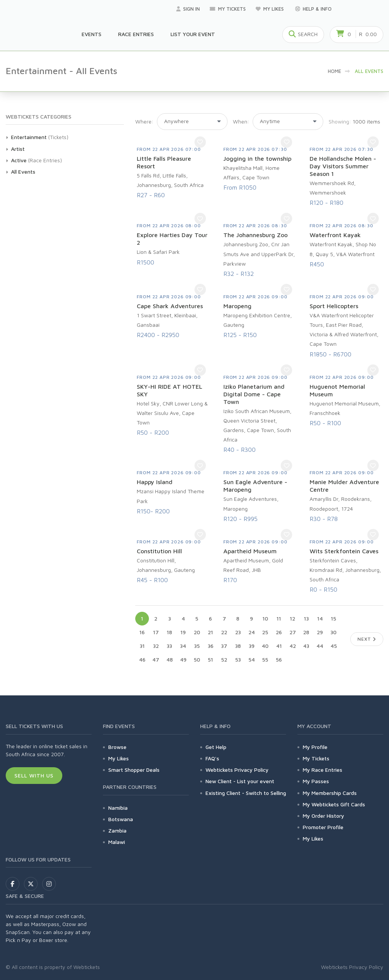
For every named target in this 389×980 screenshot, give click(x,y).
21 (210, 632)
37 (224, 646)
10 (265, 618)
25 (265, 632)
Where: (144, 121)
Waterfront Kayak (335, 235)
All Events (23, 172)
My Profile (315, 747)
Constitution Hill (159, 551)
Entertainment (29, 137)
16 (142, 632)
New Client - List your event (240, 781)
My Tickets (228, 9)
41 (279, 646)
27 (293, 632)
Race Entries (136, 34)
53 (238, 659)
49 (183, 659)
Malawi (117, 842)
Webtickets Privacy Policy (237, 770)
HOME (334, 71)
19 (183, 632)
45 (334, 646)
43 (306, 646)
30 (334, 632)
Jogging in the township (257, 158)
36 (211, 646)
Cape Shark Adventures (170, 306)
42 (293, 646)
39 (252, 646)
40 (265, 646)
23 (238, 632)
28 (306, 632)
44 (320, 646)
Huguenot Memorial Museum (337, 390)
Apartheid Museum (250, 551)
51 (210, 659)
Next (367, 639)
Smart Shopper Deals (134, 770)
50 (197, 659)
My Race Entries (323, 770)
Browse (117, 747)
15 (334, 618)
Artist (18, 149)
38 (238, 646)
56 (279, 659)
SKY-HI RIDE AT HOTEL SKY (169, 390)
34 (183, 646)
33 (169, 646)
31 (142, 646)
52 (224, 659)
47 (156, 659)
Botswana (121, 819)
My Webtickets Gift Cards (334, 804)
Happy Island (155, 482)
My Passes (316, 781)
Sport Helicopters (334, 306)
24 (252, 632)
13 (306, 618)
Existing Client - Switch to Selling (246, 793)
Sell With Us (34, 775)
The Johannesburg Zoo (255, 235)
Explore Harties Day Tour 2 (172, 239)
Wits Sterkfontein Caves (344, 551)
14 (320, 618)
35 (197, 646)
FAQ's (212, 758)
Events (92, 34)
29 (320, 632)
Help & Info (313, 9)
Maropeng (237, 306)
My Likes (270, 9)
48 (170, 659)
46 (142, 659)
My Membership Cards (330, 793)
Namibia (118, 808)
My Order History (323, 816)
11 (279, 618)
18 (169, 632)
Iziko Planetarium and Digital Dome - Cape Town (254, 394)
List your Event (193, 34)
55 (265, 659)
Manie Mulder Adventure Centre (344, 486)
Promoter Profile (323, 827)
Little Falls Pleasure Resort (164, 162)
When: (241, 121)
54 (252, 659)
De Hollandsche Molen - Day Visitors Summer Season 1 (343, 166)
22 (224, 632)
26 (279, 632)
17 (156, 632)
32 (156, 646)
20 (197, 632)
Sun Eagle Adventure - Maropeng (255, 486)
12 (293, 618)
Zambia (117, 830)
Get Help (216, 747)
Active (19, 160)
